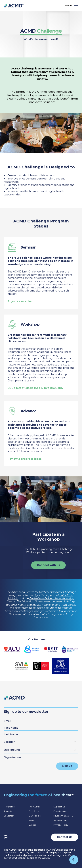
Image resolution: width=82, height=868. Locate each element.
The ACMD (34, 807)
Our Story (34, 811)
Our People (35, 816)
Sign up (67, 766)
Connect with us (48, 565)
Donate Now (60, 811)
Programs (9, 807)
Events (32, 825)
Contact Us (65, 837)
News (31, 820)
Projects (8, 811)
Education (9, 816)
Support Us (59, 807)
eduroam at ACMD (63, 816)
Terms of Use (60, 820)
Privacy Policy (61, 825)
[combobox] (5, 742)
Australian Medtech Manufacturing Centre (40, 600)
